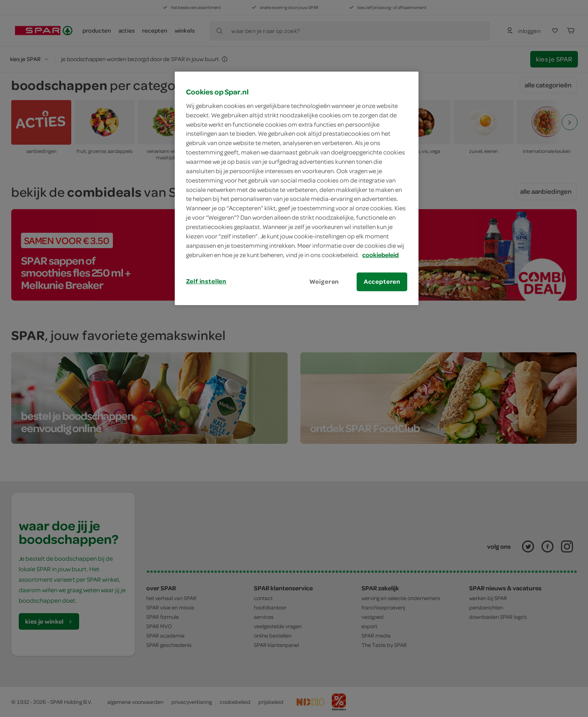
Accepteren (382, 281)
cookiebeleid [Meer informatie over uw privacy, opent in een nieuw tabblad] (380, 255)
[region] (297, 188)
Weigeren (324, 281)
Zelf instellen (206, 281)
